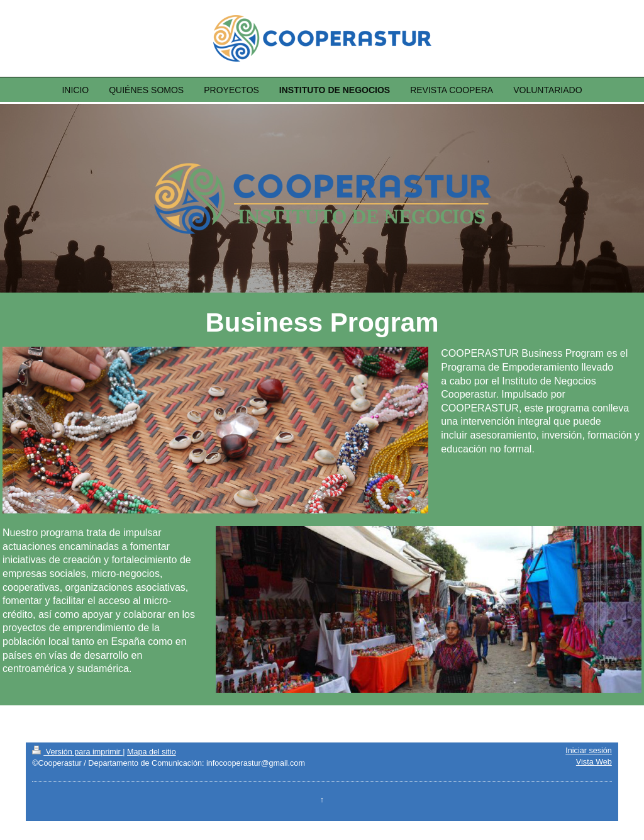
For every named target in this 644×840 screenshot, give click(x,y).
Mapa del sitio (152, 752)
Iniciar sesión (589, 751)
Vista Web (594, 762)
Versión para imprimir (77, 752)
